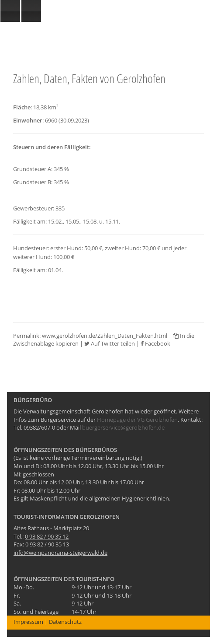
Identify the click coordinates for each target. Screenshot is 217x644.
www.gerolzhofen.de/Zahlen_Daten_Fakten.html (105, 336)
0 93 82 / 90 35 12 (47, 536)
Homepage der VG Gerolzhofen (137, 420)
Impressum (28, 622)
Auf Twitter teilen (110, 343)
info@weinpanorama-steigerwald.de (60, 553)
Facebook (155, 343)
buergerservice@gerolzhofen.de (123, 427)
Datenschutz (65, 622)
